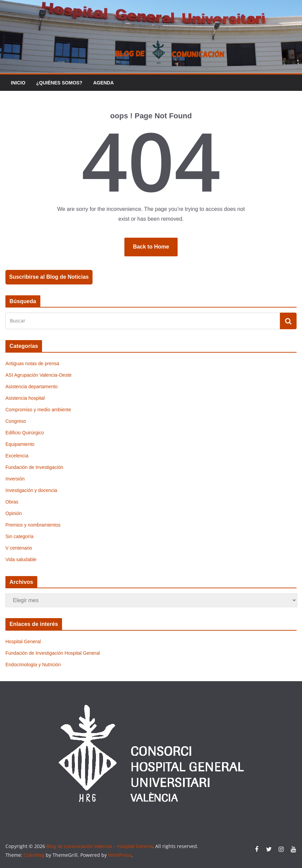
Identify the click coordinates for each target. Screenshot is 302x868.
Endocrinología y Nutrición (33, 665)
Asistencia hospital (25, 398)
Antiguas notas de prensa (32, 363)
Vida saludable (21, 559)
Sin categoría (19, 536)
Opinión (14, 513)
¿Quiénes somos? (59, 83)
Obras (12, 502)
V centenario (19, 548)
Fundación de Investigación (34, 467)
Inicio (18, 83)
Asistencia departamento (32, 387)
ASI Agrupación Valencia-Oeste (38, 375)
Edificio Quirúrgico (25, 433)
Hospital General (23, 642)
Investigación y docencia (31, 490)
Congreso (16, 421)
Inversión (15, 479)
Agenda (104, 83)
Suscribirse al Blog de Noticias (49, 277)
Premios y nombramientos (33, 525)
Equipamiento (20, 444)
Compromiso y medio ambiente (38, 410)
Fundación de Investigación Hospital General (53, 653)
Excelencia (17, 456)
